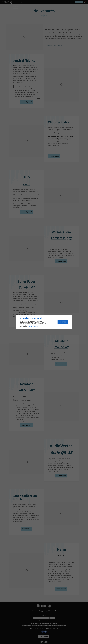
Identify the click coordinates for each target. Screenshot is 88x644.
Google (31, 326)
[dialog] (44, 322)
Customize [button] (53, 322)
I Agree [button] (63, 322)
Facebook (36, 326)
